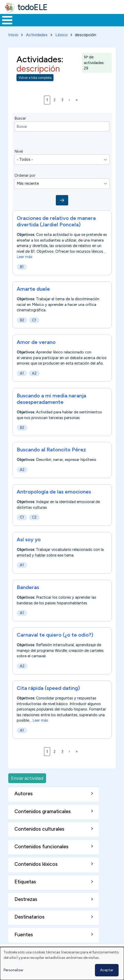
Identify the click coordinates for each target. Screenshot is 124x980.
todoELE (33, 7)
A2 (34, 373)
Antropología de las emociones (54, 492)
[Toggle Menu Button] (7, 20)
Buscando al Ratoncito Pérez (51, 450)
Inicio (13, 35)
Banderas (28, 587)
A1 (22, 373)
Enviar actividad (27, 778)
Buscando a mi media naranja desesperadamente (51, 399)
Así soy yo (29, 539)
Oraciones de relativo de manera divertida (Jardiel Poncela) (56, 221)
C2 (34, 517)
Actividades (37, 35)
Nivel (19, 151)
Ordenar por (25, 175)
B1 (22, 267)
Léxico (61, 35)
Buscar (20, 118)
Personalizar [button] (14, 970)
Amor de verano (36, 342)
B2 (22, 320)
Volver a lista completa (35, 78)
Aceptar (107, 970)
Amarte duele (33, 289)
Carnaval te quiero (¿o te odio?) (55, 635)
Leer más (25, 257)
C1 (34, 320)
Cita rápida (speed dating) (48, 688)
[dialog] (62, 963)
